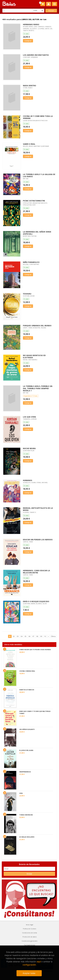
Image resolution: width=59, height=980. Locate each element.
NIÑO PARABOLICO (31, 262)
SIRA (21, 793)
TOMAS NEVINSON (26, 815)
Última (53, 636)
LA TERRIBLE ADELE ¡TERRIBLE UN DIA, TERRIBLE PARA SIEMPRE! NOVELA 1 (38, 388)
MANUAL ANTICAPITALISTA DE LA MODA (38, 509)
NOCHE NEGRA (29, 448)
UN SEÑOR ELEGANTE (27, 729)
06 (29, 636)
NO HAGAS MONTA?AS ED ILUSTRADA (34, 356)
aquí (39, 962)
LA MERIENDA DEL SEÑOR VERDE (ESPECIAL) (37, 233)
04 (22, 636)
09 (41, 636)
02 (14, 636)
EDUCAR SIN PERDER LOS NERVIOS (38, 540)
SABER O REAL (29, 144)
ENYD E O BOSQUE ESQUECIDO (36, 601)
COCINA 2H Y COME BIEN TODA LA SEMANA (38, 117)
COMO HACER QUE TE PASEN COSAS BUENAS (35, 650)
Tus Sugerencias (29, 945)
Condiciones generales (29, 941)
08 (37, 636)
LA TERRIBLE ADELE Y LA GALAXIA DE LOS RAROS (39, 175)
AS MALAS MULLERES (27, 837)
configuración (29, 965)
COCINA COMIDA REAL (27, 671)
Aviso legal (30, 925)
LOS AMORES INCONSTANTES (36, 55)
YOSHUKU (27, 294)
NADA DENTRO (29, 86)
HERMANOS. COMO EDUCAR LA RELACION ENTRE (36, 572)
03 (18, 636)
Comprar (28, 41)
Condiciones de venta (29, 933)
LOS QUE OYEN (29, 417)
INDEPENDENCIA (25, 772)
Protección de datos (30, 937)
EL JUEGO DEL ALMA (26, 750)
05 (25, 636)
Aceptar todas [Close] (29, 973)
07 (33, 636)
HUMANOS (28, 480)
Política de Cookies (29, 929)
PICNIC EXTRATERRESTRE (34, 201)
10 (45, 636)
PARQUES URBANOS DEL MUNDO (37, 326)
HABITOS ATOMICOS (27, 690)
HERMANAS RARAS (31, 24)
